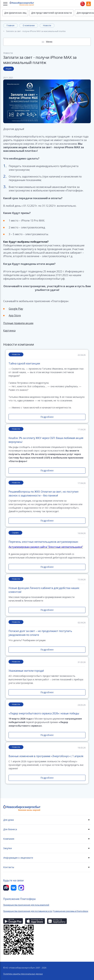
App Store (15, 315)
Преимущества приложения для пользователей (26, 905)
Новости (47, 25)
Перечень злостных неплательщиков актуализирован (43, 542)
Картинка (9, 331)
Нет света (83, 4)
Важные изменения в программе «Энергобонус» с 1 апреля (46, 756)
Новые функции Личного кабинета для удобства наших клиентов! (44, 590)
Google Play (16, 309)
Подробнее (47, 417)
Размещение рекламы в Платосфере (71, 911)
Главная (10, 25)
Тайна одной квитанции (24, 363)
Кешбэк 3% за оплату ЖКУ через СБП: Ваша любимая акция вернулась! (46, 440)
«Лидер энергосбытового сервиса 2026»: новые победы (44, 713)
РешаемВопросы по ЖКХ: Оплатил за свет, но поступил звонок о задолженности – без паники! (43, 494)
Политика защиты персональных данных (23, 974)
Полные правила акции (18, 323)
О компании (29, 25)
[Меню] (6, 4)
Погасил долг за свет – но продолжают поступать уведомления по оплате (40, 633)
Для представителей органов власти (51, 13)
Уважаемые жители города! (26, 671)
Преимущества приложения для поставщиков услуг (28, 911)
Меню (49, 42)
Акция (9, 69)
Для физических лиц (15, 13)
